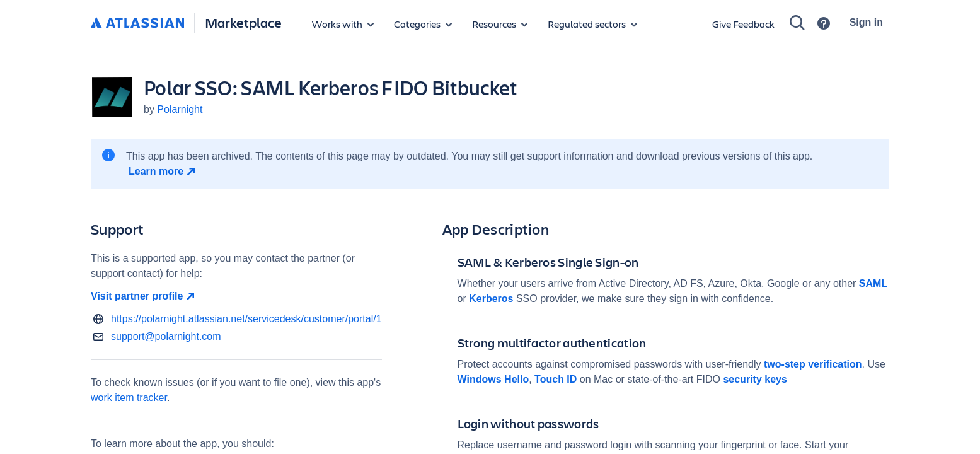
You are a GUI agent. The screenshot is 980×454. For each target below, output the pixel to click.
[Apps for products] (343, 24)
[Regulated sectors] (592, 24)
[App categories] (423, 24)
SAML (873, 283)
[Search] (797, 23)
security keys (755, 379)
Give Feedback (743, 24)
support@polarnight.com (166, 336)
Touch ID (556, 379)
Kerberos (491, 299)
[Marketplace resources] (500, 24)
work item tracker (129, 398)
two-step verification (813, 364)
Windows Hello (493, 379)
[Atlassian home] (137, 23)
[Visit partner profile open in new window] (236, 296)
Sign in (866, 22)
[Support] (824, 23)
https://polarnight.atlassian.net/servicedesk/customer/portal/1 (246, 319)
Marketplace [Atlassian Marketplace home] (243, 22)
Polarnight (180, 109)
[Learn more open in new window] (164, 172)
